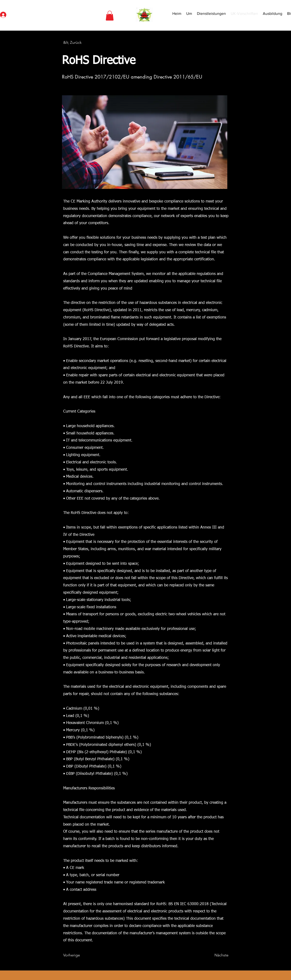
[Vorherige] (79, 955)
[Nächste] (216, 955)
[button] (110, 16)
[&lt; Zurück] (79, 43)
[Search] (260, 15)
